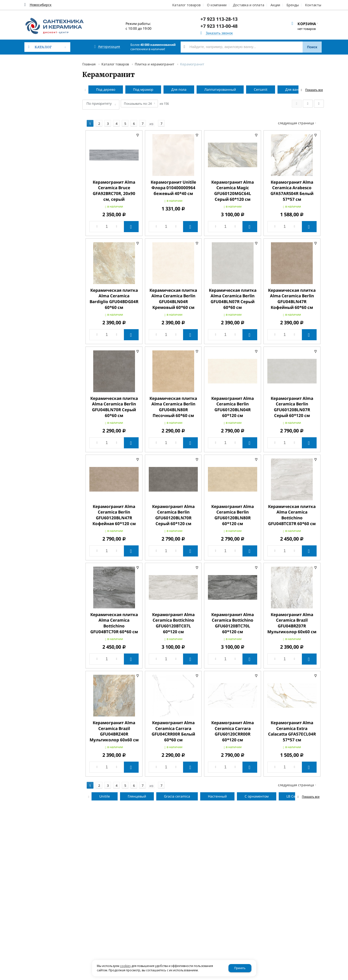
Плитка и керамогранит (155, 64)
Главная (89, 64)
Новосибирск (41, 5)
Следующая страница (299, 115)
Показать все (314, 90)
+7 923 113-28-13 (219, 19)
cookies (125, 966)
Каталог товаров (115, 64)
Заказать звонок (219, 33)
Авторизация (109, 47)
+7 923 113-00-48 (219, 26)
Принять (240, 968)
